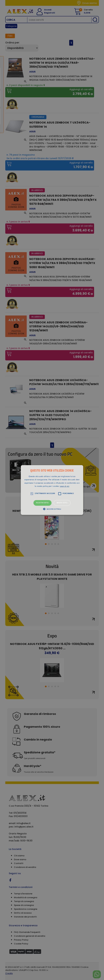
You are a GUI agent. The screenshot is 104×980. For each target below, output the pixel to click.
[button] (52, 490)
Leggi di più (65, 486)
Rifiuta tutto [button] (62, 503)
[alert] (52, 490)
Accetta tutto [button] (42, 503)
